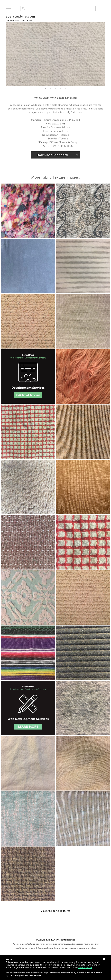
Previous (3, 49)
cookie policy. (85, 967)
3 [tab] (55, 89)
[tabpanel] (56, 49)
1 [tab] (45, 89)
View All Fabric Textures (55, 911)
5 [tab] (66, 89)
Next (108, 49)
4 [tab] (61, 89)
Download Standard (52, 155)
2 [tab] (50, 89)
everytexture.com (20, 18)
